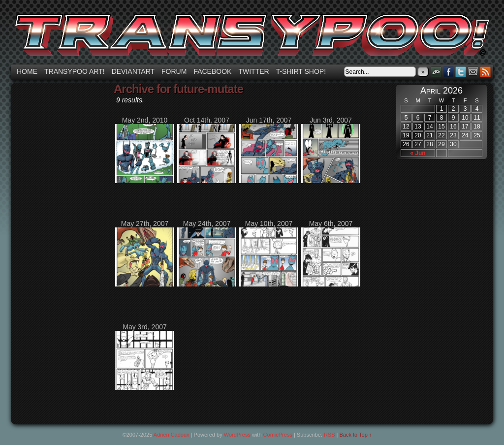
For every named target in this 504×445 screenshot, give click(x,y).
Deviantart (133, 71)
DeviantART (436, 72)
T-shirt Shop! (301, 71)
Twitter (253, 71)
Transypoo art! (75, 71)
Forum (174, 71)
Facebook (212, 71)
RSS (486, 72)
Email (473, 72)
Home (27, 71)
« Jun (418, 153)
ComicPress (278, 435)
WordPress (237, 435)
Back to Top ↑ (356, 435)
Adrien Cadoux (172, 435)
